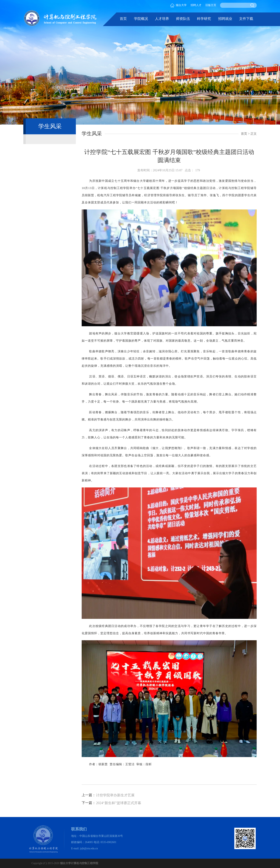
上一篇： (89, 795)
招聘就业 (225, 19)
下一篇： (89, 803)
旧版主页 (211, 5)
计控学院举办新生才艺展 (115, 795)
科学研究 (204, 19)
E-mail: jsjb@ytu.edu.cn (84, 848)
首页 (123, 19)
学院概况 (141, 19)
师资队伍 (183, 19)
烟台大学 (178, 5)
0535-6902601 (108, 842)
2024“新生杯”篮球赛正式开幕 (119, 803)
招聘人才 (196, 5)
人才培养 (162, 19)
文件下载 (246, 19)
